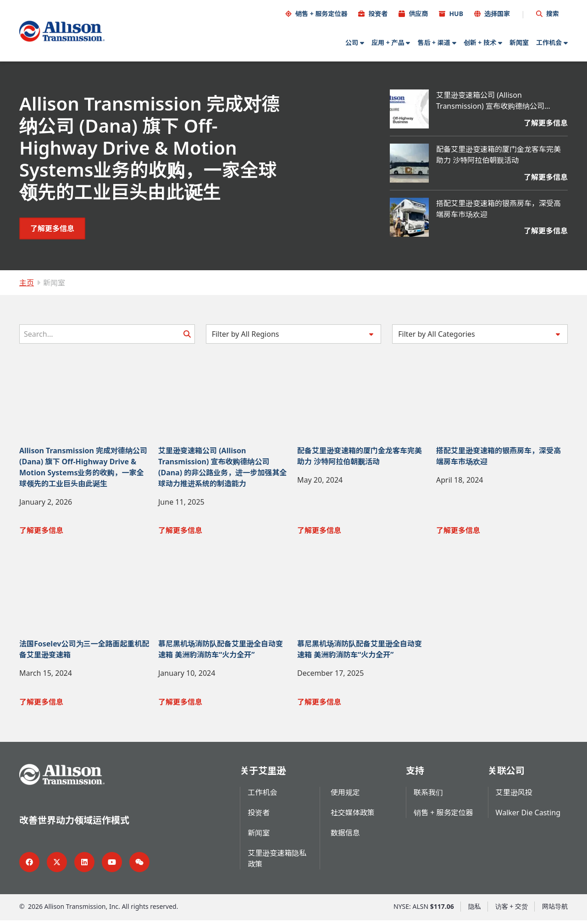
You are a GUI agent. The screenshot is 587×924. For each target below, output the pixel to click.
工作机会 (549, 42)
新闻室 (519, 42)
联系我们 (428, 796)
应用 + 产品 (388, 42)
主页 (27, 282)
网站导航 (555, 910)
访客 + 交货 (512, 910)
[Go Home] (62, 31)
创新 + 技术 (480, 42)
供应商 (418, 13)
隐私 (475, 910)
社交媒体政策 (353, 816)
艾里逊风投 (514, 796)
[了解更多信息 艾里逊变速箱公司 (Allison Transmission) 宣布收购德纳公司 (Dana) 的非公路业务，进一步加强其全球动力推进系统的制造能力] (502, 126)
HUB (456, 13)
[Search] (107, 334)
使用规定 (345, 796)
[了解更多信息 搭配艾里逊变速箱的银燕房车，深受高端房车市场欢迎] (502, 231)
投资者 (378, 13)
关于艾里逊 (263, 774)
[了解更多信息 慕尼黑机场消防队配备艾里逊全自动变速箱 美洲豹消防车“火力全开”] (224, 705)
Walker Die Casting (528, 816)
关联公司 (506, 774)
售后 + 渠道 (434, 42)
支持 (415, 774)
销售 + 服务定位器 (321, 13)
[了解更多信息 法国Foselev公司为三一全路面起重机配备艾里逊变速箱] (85, 705)
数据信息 (345, 836)
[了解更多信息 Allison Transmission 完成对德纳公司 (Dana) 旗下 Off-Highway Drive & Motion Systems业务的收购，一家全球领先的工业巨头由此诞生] (52, 228)
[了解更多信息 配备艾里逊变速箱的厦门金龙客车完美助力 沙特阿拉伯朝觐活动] (502, 180)
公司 (352, 42)
